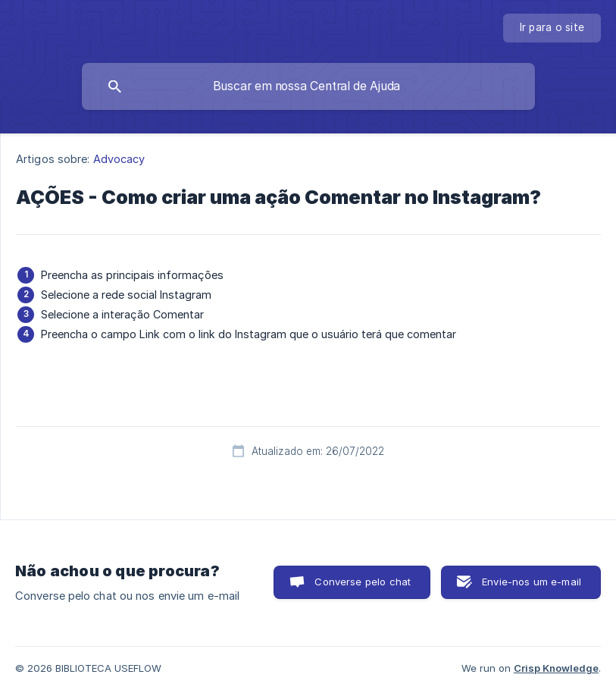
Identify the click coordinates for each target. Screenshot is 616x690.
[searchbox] (308, 86)
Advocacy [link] (119, 159)
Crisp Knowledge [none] (556, 668)
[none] (552, 28)
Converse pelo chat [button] (363, 582)
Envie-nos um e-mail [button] (532, 582)
